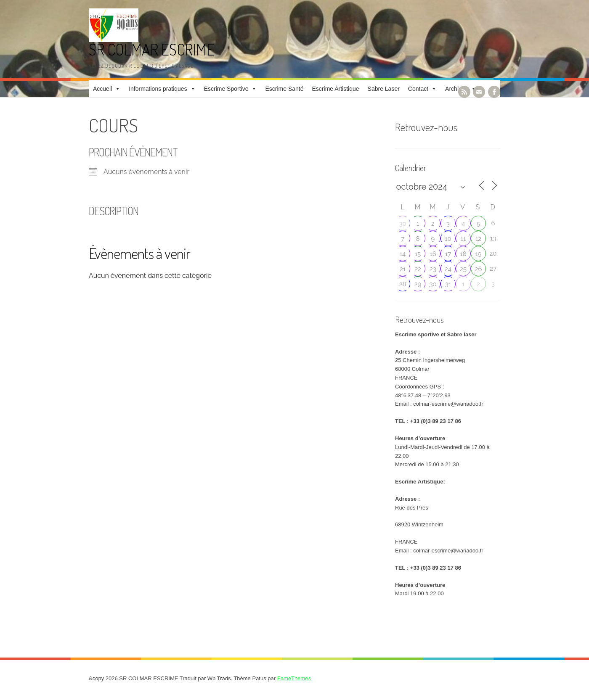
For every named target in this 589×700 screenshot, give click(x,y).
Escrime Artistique (336, 89)
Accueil (102, 89)
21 (403, 269)
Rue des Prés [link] (412, 508)
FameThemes (294, 678)
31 (448, 284)
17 (448, 254)
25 (463, 269)
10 (448, 239)
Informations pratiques (158, 89)
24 (448, 269)
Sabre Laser (384, 89)
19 (478, 254)
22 (418, 269)
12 (478, 239)
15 (418, 254)
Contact (418, 89)
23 (433, 269)
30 (402, 224)
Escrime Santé (284, 89)
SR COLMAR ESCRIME (152, 49)
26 (479, 269)
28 (403, 284)
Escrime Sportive (226, 89)
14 (403, 254)
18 (463, 254)
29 (418, 284)
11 (463, 239)
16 (433, 254)
